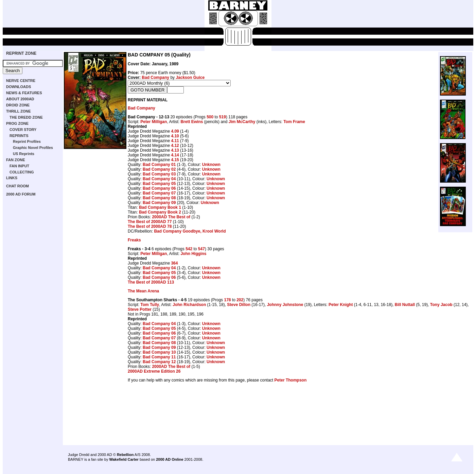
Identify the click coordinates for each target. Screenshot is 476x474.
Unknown (211, 165)
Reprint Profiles (27, 141)
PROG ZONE (17, 123)
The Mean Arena (143, 291)
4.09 (175, 131)
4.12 (175, 146)
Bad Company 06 (159, 188)
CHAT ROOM (17, 186)
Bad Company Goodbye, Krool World (190, 231)
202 (240, 300)
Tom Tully (150, 305)
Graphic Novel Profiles (33, 148)
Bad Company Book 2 (160, 212)
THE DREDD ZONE (26, 117)
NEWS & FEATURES (24, 93)
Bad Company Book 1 (160, 207)
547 (201, 249)
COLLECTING (22, 172)
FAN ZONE (16, 160)
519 (223, 117)
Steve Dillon (239, 305)
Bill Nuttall (405, 305)
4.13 (175, 150)
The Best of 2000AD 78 (150, 226)
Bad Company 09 (159, 203)
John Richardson (189, 305)
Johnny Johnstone (285, 305)
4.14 (175, 155)
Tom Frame (294, 122)
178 (227, 300)
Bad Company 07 (159, 193)
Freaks (134, 240)
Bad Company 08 (159, 198)
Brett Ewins (192, 122)
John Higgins (193, 254)
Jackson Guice (190, 78)
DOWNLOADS (19, 87)
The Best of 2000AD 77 (150, 222)
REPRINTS (19, 136)
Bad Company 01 (159, 165)
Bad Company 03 (159, 174)
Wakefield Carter (124, 459)
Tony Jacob (441, 305)
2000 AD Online (170, 459)
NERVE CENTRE (21, 81)
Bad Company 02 (159, 169)
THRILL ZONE (19, 111)
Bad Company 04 (159, 179)
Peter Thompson (291, 380)
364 (174, 263)
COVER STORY (23, 130)
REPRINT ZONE (21, 53)
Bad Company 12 (159, 362)
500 (210, 117)
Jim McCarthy (242, 122)
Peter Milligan (154, 122)
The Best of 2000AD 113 (151, 282)
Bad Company (155, 78)
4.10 (175, 136)
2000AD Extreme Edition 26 (154, 371)
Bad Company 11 (159, 357)
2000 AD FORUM (21, 194)
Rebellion (125, 455)
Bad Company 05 (159, 184)
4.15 (175, 160)
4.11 (175, 141)
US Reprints (24, 154)
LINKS (12, 178)
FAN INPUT (19, 166)
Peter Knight (341, 305)
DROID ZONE (18, 105)
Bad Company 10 (159, 352)
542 (189, 249)
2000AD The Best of (171, 217)
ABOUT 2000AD (20, 99)
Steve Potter (140, 309)
